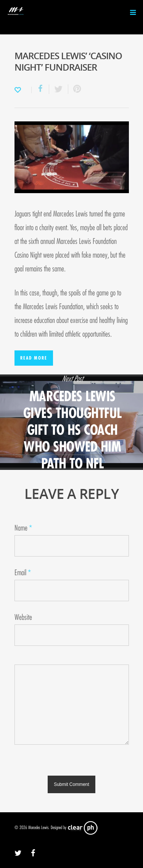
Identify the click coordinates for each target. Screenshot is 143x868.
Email (23, 573)
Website (23, 617)
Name (23, 528)
